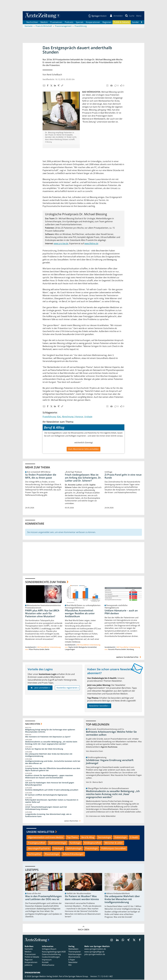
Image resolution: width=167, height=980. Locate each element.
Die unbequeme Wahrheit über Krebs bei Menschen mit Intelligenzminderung (49, 755)
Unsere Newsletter (40, 832)
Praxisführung (49, 417)
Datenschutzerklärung (51, 955)
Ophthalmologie (74, 849)
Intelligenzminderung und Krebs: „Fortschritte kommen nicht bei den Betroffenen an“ (53, 762)
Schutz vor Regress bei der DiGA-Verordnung (44, 749)
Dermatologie (104, 838)
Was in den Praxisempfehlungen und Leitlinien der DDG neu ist (43, 898)
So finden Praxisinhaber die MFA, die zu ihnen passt (41, 476)
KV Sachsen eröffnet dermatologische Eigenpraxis (46, 795)
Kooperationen (93, 22)
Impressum (47, 960)
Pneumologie (91, 849)
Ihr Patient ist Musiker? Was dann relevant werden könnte (82, 898)
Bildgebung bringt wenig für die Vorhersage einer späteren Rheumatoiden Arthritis (50, 731)
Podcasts (69, 22)
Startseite (29, 949)
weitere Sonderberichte (129, 657)
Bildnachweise (48, 965)
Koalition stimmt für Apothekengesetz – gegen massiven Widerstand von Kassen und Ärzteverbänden (49, 777)
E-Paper (72, 960)
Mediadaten (73, 949)
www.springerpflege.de (94, 952)
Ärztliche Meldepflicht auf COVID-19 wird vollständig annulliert (52, 790)
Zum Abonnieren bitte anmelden (83, 449)
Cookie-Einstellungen (51, 957)
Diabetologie (120, 838)
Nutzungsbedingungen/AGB (54, 952)
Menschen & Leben (114, 843)
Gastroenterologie (58, 843)
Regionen (107, 22)
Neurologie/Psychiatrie (39, 849)
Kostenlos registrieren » (68, 688)
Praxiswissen (56, 22)
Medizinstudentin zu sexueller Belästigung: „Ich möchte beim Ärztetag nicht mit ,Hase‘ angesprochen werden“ (51, 743)
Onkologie (58, 849)
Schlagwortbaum (49, 949)
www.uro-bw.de (61, 244)
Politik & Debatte (122, 22)
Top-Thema (72, 838)
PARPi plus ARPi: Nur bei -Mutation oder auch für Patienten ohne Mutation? (42, 614)
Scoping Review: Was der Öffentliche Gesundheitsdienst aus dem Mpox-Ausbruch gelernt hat (53, 770)
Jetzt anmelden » (40, 688)
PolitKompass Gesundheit (114, 849)
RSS (70, 965)
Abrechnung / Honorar (73, 417)
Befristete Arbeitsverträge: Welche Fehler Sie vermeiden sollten (111, 734)
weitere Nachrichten (73, 821)
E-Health (134, 838)
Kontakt (45, 963)
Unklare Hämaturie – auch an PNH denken (121, 612)
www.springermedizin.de (95, 949)
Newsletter (73, 963)
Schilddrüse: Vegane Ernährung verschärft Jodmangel (110, 762)
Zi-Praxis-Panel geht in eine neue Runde (123, 476)
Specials (80, 22)
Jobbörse (28, 965)
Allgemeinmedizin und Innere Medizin (46, 838)
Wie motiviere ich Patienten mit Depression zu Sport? (48, 737)
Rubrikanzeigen (75, 955)
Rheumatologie (52, 854)
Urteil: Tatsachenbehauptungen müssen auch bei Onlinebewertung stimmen (46, 808)
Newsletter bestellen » (99, 706)
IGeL (59, 417)
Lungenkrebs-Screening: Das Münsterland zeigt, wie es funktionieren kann (48, 816)
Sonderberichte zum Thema (46, 582)
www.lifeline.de (91, 244)
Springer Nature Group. (78, 977)
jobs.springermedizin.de (95, 955)
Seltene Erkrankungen (73, 854)
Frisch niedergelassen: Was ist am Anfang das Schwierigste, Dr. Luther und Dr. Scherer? (83, 478)
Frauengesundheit (37, 843)
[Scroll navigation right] (142, 23)
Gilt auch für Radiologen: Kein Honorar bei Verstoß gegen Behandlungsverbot (50, 784)
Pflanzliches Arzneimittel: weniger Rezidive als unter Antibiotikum (80, 614)
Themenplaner (75, 952)
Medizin (44, 22)
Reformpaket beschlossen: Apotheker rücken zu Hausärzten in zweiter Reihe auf (52, 801)
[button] (139, 16)
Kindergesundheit (93, 843)
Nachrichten (32, 22)
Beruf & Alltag (88, 838)
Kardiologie (75, 843)
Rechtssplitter (35, 854)
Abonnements (74, 957)
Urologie (88, 417)
